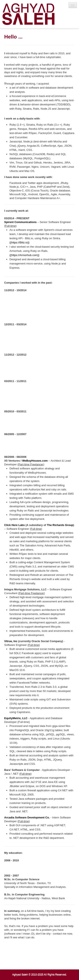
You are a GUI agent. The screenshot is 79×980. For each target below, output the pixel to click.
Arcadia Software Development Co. (27, 817)
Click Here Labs (15, 525)
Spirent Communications (20, 222)
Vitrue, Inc (11, 641)
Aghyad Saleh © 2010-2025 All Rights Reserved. (39, 975)
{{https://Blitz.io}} (19, 242)
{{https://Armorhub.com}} (24, 255)
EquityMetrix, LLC (16, 718)
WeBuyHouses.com (35, 461)
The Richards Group (60, 525)
